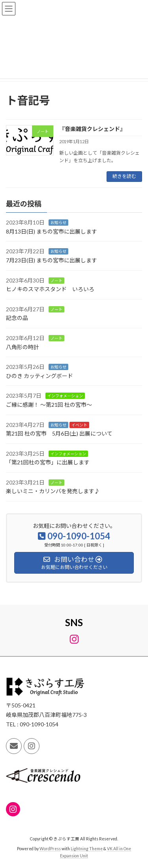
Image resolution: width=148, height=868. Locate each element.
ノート (56, 281)
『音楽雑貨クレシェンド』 (92, 129)
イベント (79, 425)
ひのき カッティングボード (39, 376)
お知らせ (58, 223)
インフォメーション (65, 396)
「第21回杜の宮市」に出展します (48, 462)
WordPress (50, 849)
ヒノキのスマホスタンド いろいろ (50, 289)
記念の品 (17, 318)
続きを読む (124, 176)
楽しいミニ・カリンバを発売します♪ (53, 491)
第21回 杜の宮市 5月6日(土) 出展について (59, 433)
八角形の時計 (22, 347)
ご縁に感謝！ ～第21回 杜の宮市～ (49, 405)
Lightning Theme (87, 849)
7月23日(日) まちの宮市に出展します (52, 260)
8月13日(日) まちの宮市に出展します (52, 231)
